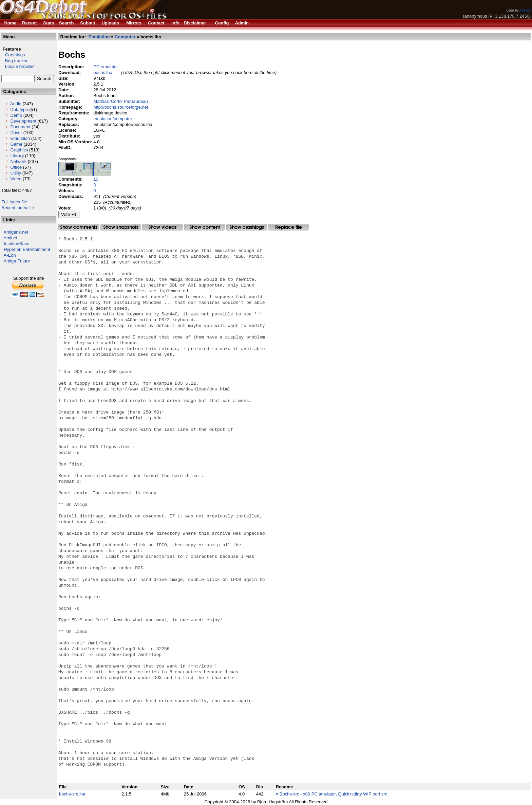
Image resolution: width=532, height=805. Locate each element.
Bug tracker (14, 61)
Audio (16, 104)
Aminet (11, 238)
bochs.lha (103, 72)
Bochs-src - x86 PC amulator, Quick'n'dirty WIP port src (334, 794)
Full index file (14, 202)
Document (20, 127)
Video (16, 179)
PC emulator (106, 67)
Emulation (20, 138)
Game (16, 144)
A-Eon (10, 255)
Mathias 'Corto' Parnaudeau (120, 101)
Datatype (19, 109)
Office (16, 167)
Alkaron (525, 10)
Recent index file (18, 208)
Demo (16, 115)
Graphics (19, 150)
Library (17, 156)
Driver (16, 133)
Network (18, 161)
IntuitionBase (16, 244)
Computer (125, 37)
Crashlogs (13, 55)
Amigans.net (16, 232)
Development (23, 121)
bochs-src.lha (72, 794)
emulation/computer (113, 119)
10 (96, 179)
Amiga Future (17, 261)
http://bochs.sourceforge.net (121, 107)
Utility (16, 173)
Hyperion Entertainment (27, 249)
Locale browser (18, 66)
